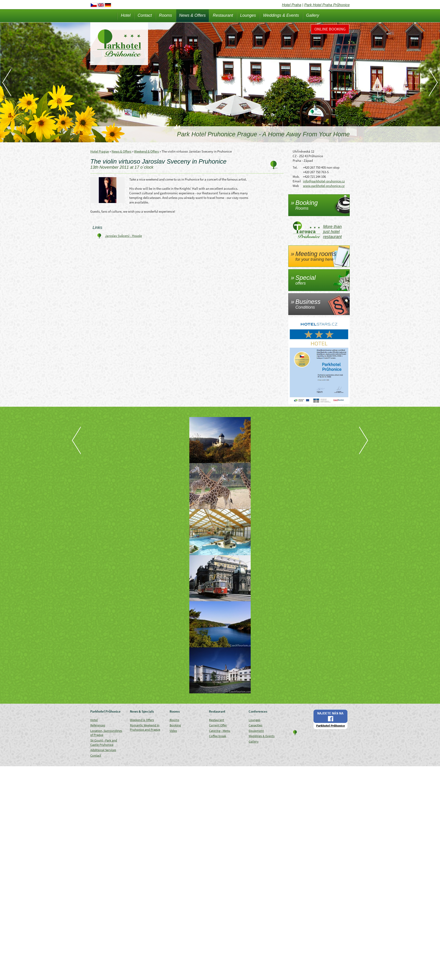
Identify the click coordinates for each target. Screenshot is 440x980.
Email (297, 181)
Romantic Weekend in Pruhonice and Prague (145, 727)
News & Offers (192, 15)
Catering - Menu (220, 731)
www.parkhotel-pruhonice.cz (324, 186)
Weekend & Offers (146, 151)
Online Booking (330, 29)
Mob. (296, 177)
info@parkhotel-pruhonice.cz (324, 181)
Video (173, 731)
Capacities (256, 725)
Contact (145, 15)
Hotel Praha (292, 5)
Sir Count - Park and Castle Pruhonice (104, 743)
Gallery (313, 15)
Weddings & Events (281, 15)
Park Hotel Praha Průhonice (327, 5)
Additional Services (103, 750)
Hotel (126, 15)
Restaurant (223, 15)
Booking (175, 725)
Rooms (166, 15)
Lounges (248, 15)
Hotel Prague (100, 151)
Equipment (256, 731)
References (98, 725)
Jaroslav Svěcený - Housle (123, 236)
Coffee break (218, 736)
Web (296, 186)
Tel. (295, 167)
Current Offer (218, 725)
